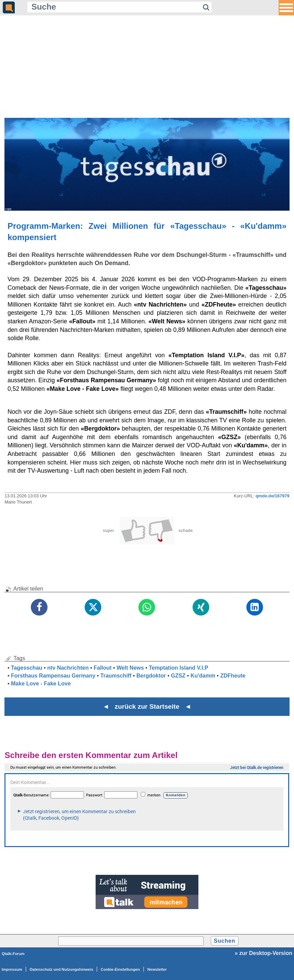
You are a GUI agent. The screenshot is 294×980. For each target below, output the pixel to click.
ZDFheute (233, 676)
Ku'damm (203, 676)
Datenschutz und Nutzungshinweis (62, 969)
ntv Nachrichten (68, 668)
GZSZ (178, 676)
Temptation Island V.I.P (178, 668)
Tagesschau (27, 668)
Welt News (130, 668)
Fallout (102, 668)
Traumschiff (116, 676)
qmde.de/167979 (273, 496)
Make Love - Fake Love (41, 684)
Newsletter (157, 969)
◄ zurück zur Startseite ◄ (147, 706)
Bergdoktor (151, 676)
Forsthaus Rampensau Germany (53, 676)
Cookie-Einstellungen (120, 969)
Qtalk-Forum (13, 954)
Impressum (12, 969)
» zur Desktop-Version (264, 953)
